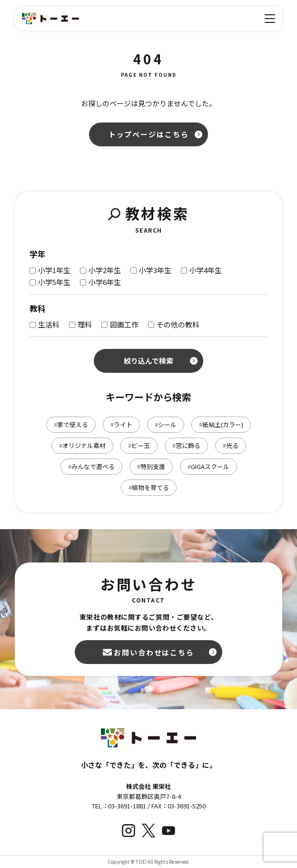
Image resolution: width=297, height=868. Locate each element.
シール (166, 424)
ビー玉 (139, 445)
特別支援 (151, 466)
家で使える (71, 424)
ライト (121, 424)
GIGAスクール (208, 466)
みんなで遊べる (91, 466)
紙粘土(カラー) (221, 424)
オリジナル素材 (82, 445)
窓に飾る (186, 445)
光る (231, 445)
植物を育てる (149, 487)
